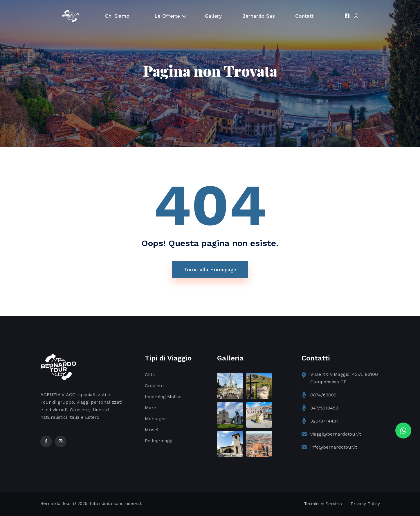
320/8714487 (325, 421)
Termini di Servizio (323, 504)
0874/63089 (323, 395)
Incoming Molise (163, 397)
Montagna (156, 419)
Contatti (305, 16)
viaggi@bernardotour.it (336, 434)
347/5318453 (324, 408)
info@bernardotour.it (334, 447)
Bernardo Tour (56, 504)
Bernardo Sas (258, 16)
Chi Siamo (117, 16)
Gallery (213, 16)
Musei (152, 430)
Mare (150, 408)
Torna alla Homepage (210, 270)
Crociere (154, 386)
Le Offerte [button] (167, 16)
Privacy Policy (365, 504)
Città (150, 375)
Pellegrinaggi (159, 441)
